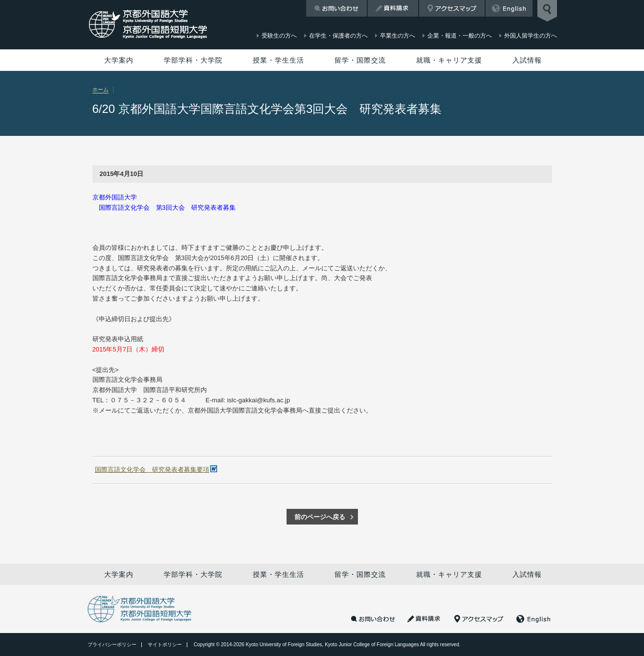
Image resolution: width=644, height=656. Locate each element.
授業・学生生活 (278, 60)
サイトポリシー (165, 645)
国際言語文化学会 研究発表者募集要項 (152, 470)
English (509, 8)
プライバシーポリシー (112, 645)
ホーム (100, 89)
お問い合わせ (336, 8)
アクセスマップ (452, 8)
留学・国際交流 (360, 60)
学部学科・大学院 (193, 60)
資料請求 (393, 8)
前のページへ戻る (320, 517)
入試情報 (527, 60)
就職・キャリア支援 (449, 60)
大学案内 (119, 60)
